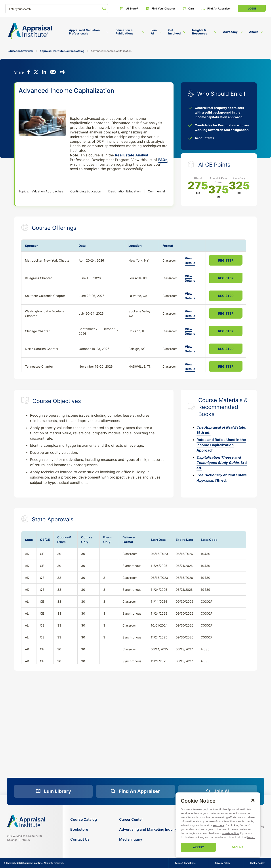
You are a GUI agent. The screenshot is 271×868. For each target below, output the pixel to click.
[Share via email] (53, 72)
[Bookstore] (84, 829)
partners (219, 825)
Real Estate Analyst (132, 155)
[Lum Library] (53, 791)
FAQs (163, 160)
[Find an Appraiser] (216, 9)
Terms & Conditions (185, 863)
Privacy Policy (223, 863)
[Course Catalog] (84, 820)
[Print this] (62, 72)
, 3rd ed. (222, 463)
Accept (198, 847)
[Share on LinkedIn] (44, 72)
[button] (253, 800)
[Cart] (188, 9)
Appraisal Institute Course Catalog (62, 51)
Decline (238, 847)
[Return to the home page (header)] (30, 32)
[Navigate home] (26, 822)
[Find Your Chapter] (160, 9)
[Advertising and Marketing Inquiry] (148, 829)
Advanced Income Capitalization (111, 51)
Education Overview (21, 51)
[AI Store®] (129, 9)
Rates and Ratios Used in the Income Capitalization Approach (221, 445)
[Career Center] (148, 820)
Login (252, 9)
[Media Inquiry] (148, 839)
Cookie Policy (257, 863)
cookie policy (230, 833)
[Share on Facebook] (29, 72)
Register (226, 260)
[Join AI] (218, 791)
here (250, 837)
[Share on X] (36, 72)
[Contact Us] (84, 839)
